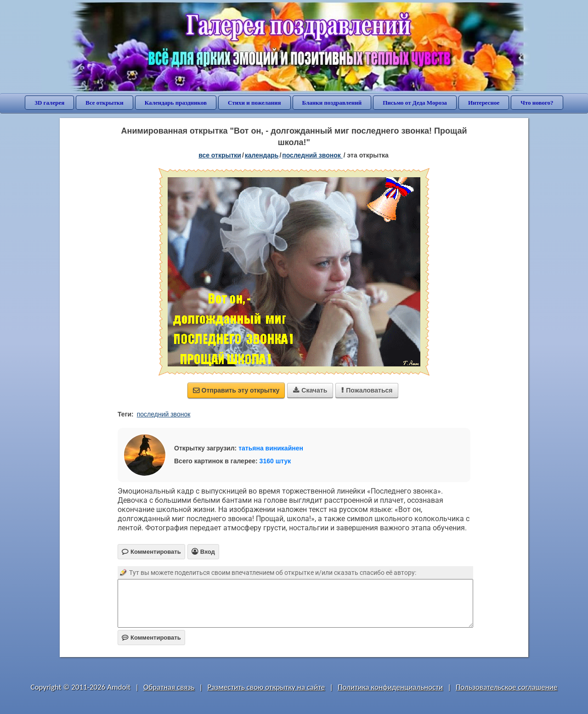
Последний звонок (312, 155)
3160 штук (275, 461)
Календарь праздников (176, 103)
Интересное (484, 103)
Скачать (310, 390)
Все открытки (105, 103)
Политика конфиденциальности (390, 687)
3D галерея (49, 103)
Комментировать (151, 638)
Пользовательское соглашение (506, 687)
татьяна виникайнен (271, 448)
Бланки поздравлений (332, 103)
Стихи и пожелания (254, 103)
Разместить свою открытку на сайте (266, 687)
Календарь (262, 155)
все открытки (220, 155)
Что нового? (537, 103)
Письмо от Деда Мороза (415, 103)
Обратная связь (169, 687)
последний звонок (164, 414)
